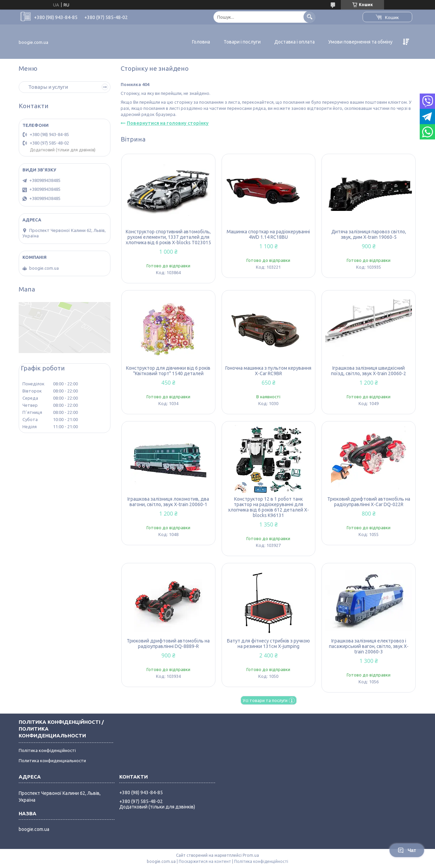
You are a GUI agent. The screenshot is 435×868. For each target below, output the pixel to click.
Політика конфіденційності (47, 750)
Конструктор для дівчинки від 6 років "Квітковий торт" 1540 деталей (168, 371)
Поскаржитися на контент (205, 861)
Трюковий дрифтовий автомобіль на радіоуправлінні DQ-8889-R (168, 644)
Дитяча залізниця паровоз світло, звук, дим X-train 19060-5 (369, 234)
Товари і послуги (242, 42)
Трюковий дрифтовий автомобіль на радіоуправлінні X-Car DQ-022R (369, 502)
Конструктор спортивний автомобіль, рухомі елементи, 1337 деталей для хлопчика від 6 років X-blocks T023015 (168, 237)
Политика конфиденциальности (52, 761)
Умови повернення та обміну (360, 42)
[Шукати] (309, 17)
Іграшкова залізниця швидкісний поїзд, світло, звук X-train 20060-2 (369, 371)
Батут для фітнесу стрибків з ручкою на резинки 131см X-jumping (268, 644)
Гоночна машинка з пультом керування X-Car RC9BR (268, 371)
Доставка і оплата (294, 42)
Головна (201, 42)
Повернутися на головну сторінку (168, 123)
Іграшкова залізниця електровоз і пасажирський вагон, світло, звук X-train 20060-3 (369, 646)
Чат (407, 850)
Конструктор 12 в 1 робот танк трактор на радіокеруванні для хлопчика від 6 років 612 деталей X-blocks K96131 (268, 507)
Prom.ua (251, 855)
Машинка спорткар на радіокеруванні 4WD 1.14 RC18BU (268, 234)
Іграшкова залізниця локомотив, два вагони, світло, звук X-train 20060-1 (168, 502)
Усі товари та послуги (265, 700)
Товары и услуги (48, 87)
